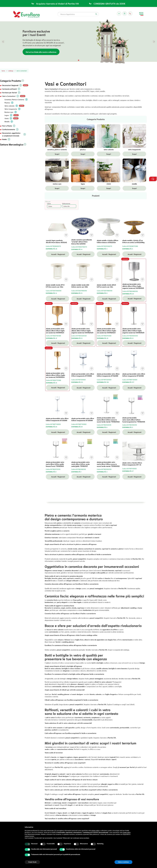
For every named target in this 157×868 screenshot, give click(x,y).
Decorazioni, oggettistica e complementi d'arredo (11, 134)
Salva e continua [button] (123, 862)
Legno (7, 115)
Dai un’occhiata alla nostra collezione (41, 52)
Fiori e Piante (7, 126)
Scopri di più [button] (32, 862)
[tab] (78, 60)
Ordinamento (66, 203)
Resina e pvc (9, 112)
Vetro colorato (9, 106)
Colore (49, 203)
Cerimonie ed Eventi (9, 89)
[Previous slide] (3, 42)
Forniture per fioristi (10, 92)
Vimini (7, 118)
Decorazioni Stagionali (10, 85)
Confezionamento (9, 129)
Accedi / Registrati (57, 254)
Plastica (7, 103)
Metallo (7, 121)
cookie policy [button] (127, 832)
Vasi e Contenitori (9, 96)
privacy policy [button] (95, 831)
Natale (4, 139)
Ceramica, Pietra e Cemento (14, 99)
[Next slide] (154, 42)
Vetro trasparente (11, 109)
